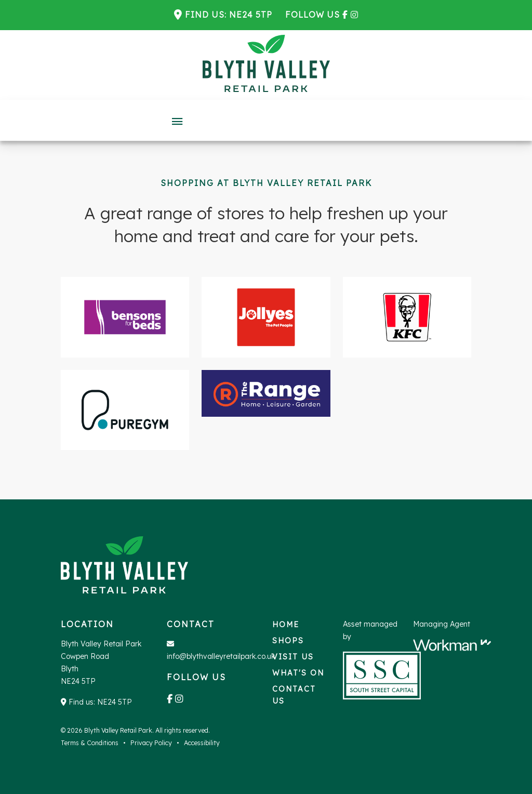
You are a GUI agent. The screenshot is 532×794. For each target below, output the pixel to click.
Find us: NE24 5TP (229, 15)
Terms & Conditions (90, 743)
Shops (288, 641)
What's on (298, 673)
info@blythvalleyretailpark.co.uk (221, 656)
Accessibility (202, 743)
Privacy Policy (151, 743)
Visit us (293, 657)
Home (286, 625)
